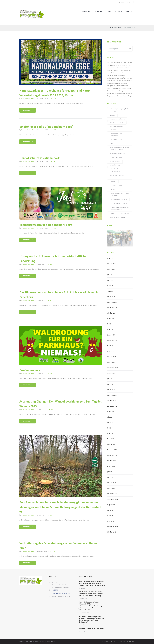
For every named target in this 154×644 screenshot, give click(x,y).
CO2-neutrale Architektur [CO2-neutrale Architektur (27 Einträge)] (117, 123)
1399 (51, 515)
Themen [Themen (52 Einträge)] (112, 214)
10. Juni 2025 (82, 631)
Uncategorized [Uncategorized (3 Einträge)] (124, 214)
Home (112, 27)
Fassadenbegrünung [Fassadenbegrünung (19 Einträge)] (116, 139)
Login (122, 3)
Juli (110, 275)
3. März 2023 (41, 515)
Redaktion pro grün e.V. (28, 99)
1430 (52, 409)
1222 (54, 99)
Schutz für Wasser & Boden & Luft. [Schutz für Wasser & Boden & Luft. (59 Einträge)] (120, 203)
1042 (54, 161)
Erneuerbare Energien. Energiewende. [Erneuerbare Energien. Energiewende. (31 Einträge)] (116, 134)
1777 (51, 300)
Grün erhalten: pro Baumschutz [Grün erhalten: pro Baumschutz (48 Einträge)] (119, 153)
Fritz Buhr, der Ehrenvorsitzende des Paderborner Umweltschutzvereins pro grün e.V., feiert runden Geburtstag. (91, 594)
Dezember (112, 269)
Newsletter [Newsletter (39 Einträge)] (113, 182)
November (112, 307)
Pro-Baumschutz (30, 370)
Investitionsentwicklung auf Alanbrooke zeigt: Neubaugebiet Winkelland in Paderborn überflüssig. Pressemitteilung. (92, 584)
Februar (111, 264)
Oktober (112, 313)
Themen (108, 11)
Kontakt (129, 11)
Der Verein (118, 11)
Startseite (132, 641)
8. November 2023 (43, 99)
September (112, 368)
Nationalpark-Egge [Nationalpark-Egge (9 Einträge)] (115, 165)
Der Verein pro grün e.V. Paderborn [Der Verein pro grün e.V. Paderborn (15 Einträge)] (117, 128)
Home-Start (87, 11)
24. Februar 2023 (42, 551)
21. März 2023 (41, 409)
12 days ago (82, 588)
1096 (54, 130)
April (110, 258)
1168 (54, 228)
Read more (26, 110)
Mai (110, 286)
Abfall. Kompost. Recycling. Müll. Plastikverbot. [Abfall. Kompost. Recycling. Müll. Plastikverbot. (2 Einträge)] (119, 110)
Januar (111, 297)
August (111, 319)
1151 (51, 373)
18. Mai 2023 (41, 264)
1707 (51, 264)
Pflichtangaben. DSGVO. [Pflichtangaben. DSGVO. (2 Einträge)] (117, 185)
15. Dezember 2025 (84, 613)
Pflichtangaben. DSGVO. (109, 641)
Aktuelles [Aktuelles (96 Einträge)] (112, 115)
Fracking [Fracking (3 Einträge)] (112, 143)
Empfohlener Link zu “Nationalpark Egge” (46, 127)
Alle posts (118, 27)
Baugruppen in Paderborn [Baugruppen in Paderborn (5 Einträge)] (117, 119)
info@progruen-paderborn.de (61, 593)
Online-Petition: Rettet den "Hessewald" (91, 628)
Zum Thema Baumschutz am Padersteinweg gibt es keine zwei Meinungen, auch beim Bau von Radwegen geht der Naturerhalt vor (60, 507)
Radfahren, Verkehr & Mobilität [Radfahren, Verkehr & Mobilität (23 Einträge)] (118, 199)
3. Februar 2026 (83, 599)
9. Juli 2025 (81, 625)
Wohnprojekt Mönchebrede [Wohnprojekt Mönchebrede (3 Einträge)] (118, 217)
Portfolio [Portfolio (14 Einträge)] (112, 189)
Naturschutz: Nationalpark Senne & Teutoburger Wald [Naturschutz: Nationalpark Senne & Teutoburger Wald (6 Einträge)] (120, 170)
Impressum (122, 641)
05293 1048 (56, 590)
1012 (53, 551)
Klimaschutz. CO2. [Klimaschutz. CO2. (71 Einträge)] (115, 161)
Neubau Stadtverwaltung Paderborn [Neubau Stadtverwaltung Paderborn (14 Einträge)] (117, 176)
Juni (110, 280)
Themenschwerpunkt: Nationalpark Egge (46, 225)
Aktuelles (98, 11)
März (111, 351)
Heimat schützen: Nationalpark (40, 158)
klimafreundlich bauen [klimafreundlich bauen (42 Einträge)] (116, 157)
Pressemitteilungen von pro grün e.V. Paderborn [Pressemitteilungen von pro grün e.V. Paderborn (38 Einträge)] (119, 194)
